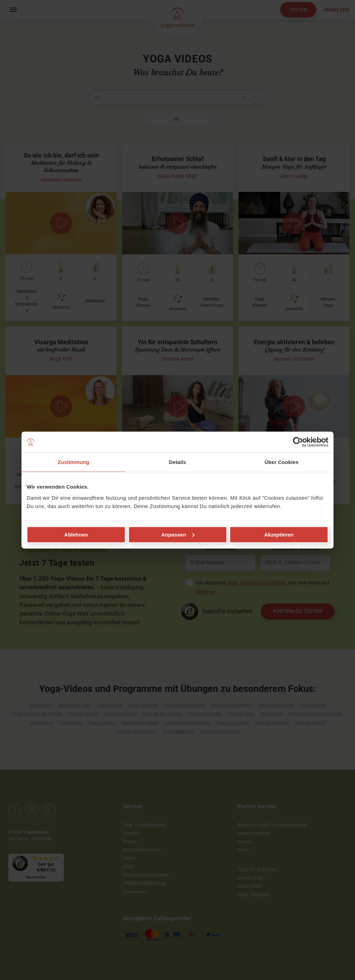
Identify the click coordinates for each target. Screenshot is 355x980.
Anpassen (178, 534)
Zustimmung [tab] (74, 462)
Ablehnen (76, 534)
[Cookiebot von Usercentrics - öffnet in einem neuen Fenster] (298, 442)
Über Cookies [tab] (282, 462)
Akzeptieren (279, 534)
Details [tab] (177, 462)
